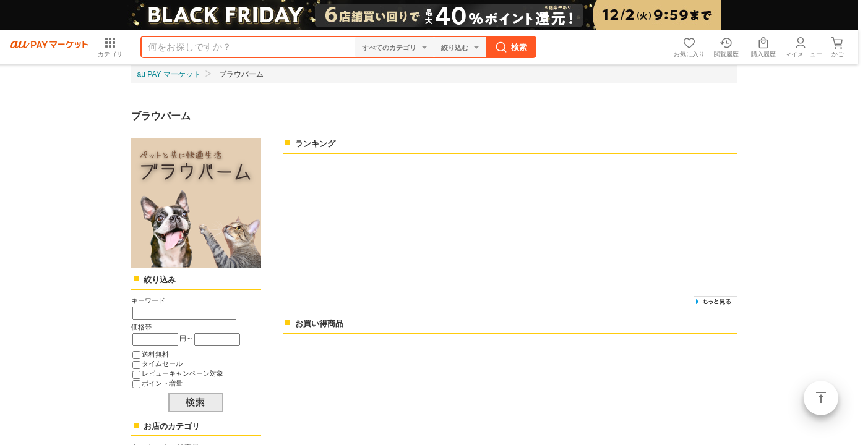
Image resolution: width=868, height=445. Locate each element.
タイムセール (162, 363)
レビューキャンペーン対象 (183, 373)
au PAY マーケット (169, 74)
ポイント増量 (162, 383)
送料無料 (155, 354)
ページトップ (821, 398)
